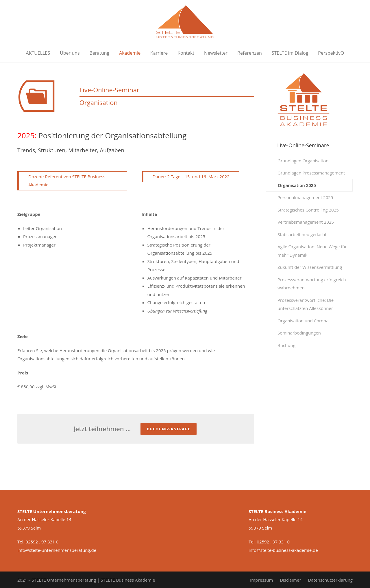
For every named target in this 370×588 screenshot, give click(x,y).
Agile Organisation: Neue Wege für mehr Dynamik (312, 251)
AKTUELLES (38, 53)
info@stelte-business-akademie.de (283, 550)
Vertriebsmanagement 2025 (306, 222)
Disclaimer (290, 580)
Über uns (70, 53)
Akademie (130, 53)
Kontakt (186, 53)
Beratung (99, 53)
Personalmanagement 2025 (305, 197)
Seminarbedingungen (299, 333)
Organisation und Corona (303, 321)
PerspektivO (331, 53)
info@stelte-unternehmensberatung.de (57, 550)
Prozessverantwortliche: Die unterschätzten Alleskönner (306, 304)
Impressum (261, 580)
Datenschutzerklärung (330, 580)
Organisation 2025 (297, 185)
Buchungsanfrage (169, 429)
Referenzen (250, 53)
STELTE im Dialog (290, 53)
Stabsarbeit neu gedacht (302, 234)
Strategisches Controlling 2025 (308, 210)
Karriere (159, 53)
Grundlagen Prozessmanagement (311, 173)
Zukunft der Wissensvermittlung (310, 267)
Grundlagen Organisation (303, 161)
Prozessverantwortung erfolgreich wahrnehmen (312, 284)
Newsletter (216, 53)
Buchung (286, 345)
